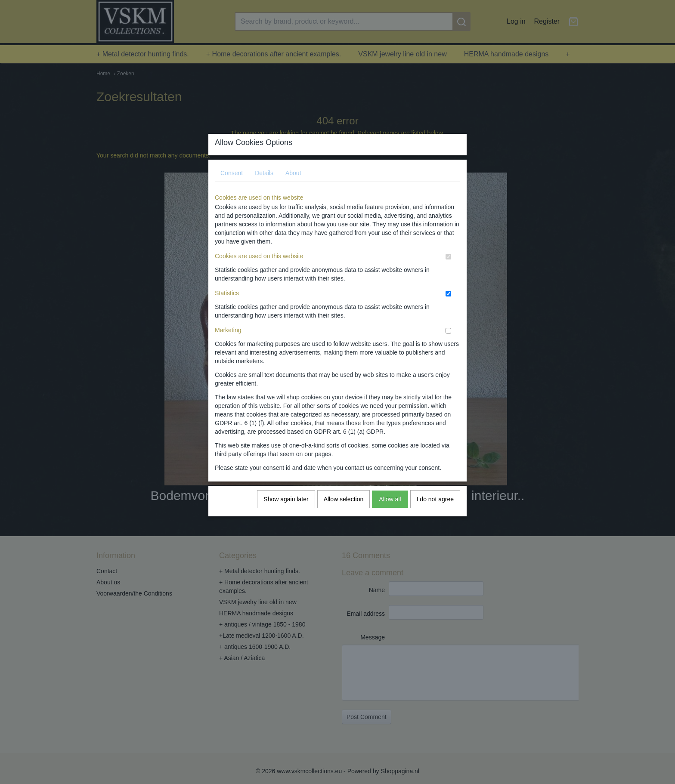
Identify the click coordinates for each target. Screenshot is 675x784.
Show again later (286, 507)
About (293, 181)
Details (264, 181)
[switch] (448, 265)
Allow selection (344, 507)
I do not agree (435, 507)
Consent (232, 181)
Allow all (390, 507)
